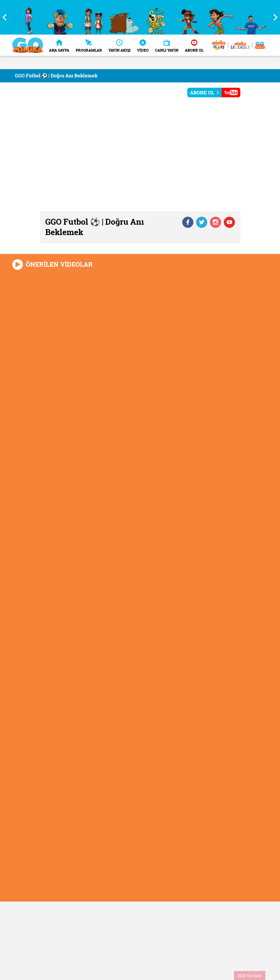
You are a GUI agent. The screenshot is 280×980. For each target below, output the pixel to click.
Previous (7, 17)
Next (273, 17)
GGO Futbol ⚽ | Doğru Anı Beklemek (56, 76)
